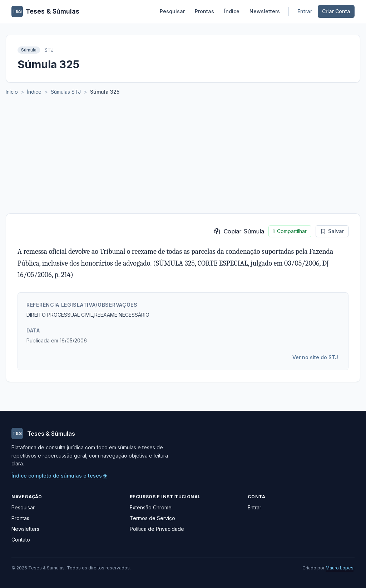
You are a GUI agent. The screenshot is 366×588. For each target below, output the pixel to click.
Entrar (305, 11)
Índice (232, 11)
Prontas (204, 11)
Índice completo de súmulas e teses (59, 476)
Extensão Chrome (151, 507)
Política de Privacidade (157, 529)
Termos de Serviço (152, 518)
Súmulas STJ (66, 92)
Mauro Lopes (340, 568)
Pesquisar (172, 11)
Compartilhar (290, 231)
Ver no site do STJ (315, 357)
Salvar (332, 231)
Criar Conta (336, 11)
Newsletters (265, 11)
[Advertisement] (183, 160)
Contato (21, 540)
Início (12, 92)
